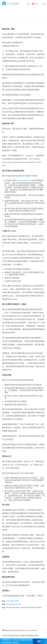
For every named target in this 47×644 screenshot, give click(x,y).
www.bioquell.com (23, 180)
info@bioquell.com (14, 604)
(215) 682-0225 (13, 601)
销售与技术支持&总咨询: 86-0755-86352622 (21, 630)
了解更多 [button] (15, 642)
